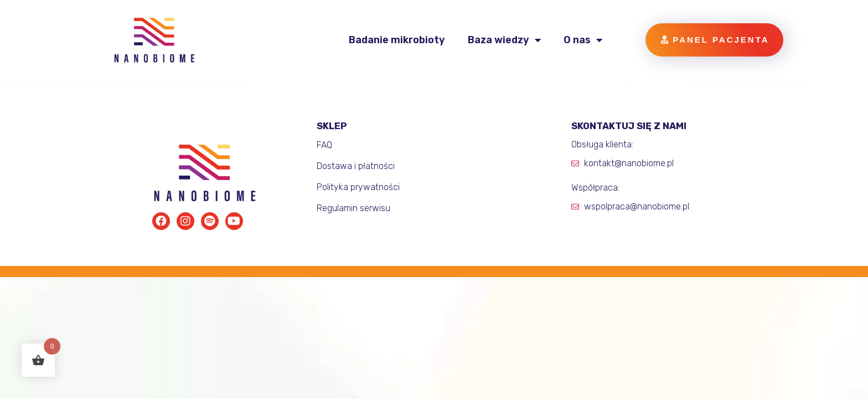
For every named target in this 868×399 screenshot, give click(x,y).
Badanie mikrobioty (397, 40)
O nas (583, 40)
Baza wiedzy (504, 40)
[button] (714, 40)
